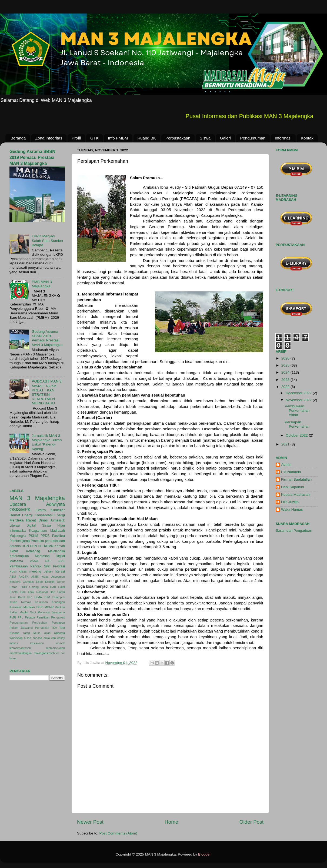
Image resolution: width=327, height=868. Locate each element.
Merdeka (17, 520)
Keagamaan (38, 531)
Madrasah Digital (50, 556)
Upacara (18, 504)
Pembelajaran (20, 541)
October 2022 (297, 435)
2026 (286, 358)
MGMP (49, 607)
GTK (94, 138)
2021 (286, 444)
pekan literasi (54, 571)
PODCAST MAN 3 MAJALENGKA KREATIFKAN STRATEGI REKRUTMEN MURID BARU (46, 392)
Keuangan (58, 602)
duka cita (50, 638)
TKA (54, 628)
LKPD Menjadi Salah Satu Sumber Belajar (47, 240)
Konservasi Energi (50, 515)
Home (171, 822)
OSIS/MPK (20, 510)
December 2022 (299, 393)
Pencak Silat (40, 566)
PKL (48, 561)
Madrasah (58, 531)
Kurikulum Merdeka (22, 607)
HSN (34, 546)
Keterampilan (19, 556)
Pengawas (58, 617)
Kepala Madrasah (295, 495)
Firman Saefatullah (296, 479)
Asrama (15, 546)
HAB (53, 587)
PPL (21, 617)
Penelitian (43, 617)
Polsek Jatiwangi (21, 628)
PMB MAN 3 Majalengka (42, 284)
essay (61, 638)
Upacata (59, 633)
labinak (60, 643)
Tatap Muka (32, 633)
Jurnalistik (58, 520)
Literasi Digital (23, 526)
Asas (45, 577)
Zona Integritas (49, 138)
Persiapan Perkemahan (297, 424)
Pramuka (37, 541)
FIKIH (24, 587)
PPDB (45, 536)
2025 (286, 365)
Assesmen (58, 577)
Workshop (16, 638)
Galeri (225, 138)
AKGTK (24, 577)
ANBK (35, 577)
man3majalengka (21, 653)
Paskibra (59, 536)
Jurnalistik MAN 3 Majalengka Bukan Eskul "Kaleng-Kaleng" (47, 442)
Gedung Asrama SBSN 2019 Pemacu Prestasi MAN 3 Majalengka (32, 157)
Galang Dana (39, 587)
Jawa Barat (17, 597)
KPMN (49, 546)
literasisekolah (56, 648)
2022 (286, 387)
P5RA (34, 561)
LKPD (40, 607)
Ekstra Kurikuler (50, 510)
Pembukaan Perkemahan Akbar (297, 410)
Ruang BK (147, 138)
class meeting (30, 571)
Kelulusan (41, 602)
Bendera (15, 582)
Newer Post (90, 822)
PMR (13, 617)
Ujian (47, 633)
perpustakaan (55, 541)
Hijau (61, 526)
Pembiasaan (19, 566)
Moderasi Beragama (51, 612)
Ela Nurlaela (291, 472)
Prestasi (59, 566)
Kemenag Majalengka (45, 551)
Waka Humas (292, 509)
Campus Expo (33, 582)
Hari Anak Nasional (34, 592)
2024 (286, 372)
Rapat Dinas (37, 520)
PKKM (33, 536)
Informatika (18, 531)
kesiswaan (37, 643)
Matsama (16, 561)
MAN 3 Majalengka (37, 498)
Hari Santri (57, 592)
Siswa (205, 138)
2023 (286, 380)
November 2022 (299, 400)
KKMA (38, 597)
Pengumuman (253, 138)
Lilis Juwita (290, 502)
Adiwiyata (56, 504)
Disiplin (50, 582)
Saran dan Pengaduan (294, 531)
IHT (41, 546)
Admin (286, 465)
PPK (62, 561)
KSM (47, 597)
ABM (13, 577)
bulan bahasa (33, 638)
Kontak (307, 138)
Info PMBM (118, 138)
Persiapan (58, 623)
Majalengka (18, 536)
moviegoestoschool (46, 653)
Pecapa (30, 617)
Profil (76, 138)
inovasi (14, 643)
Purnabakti (42, 628)
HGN (25, 546)
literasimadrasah (20, 648)
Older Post (251, 822)
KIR (29, 597)
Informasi (283, 138)
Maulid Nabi (28, 612)
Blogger (204, 854)
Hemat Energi (21, 515)
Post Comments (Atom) (118, 833)
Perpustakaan (178, 138)
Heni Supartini (293, 487)
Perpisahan (40, 623)
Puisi (13, 571)
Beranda (18, 138)
